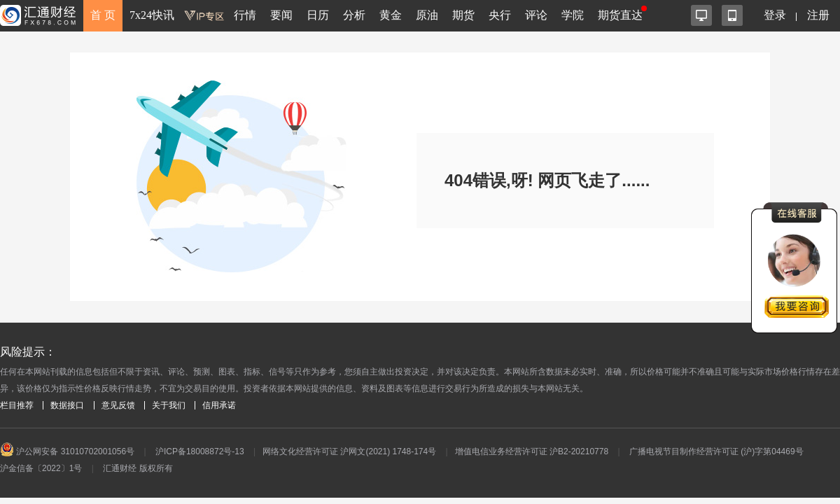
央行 (500, 15)
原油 (427, 15)
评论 (536, 15)
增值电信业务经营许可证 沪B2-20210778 (532, 451)
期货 (463, 15)
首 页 (103, 15)
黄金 (391, 15)
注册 (818, 15)
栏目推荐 (17, 405)
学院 (573, 15)
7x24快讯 (152, 15)
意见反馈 (118, 405)
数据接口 (67, 405)
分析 (354, 15)
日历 (318, 15)
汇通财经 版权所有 (138, 468)
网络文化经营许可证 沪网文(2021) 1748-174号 (349, 451)
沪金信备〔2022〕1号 (41, 468)
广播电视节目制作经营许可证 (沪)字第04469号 (716, 451)
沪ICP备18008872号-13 (200, 451)
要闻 (281, 15)
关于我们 (169, 405)
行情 (245, 15)
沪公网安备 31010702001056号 (67, 451)
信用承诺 (219, 405)
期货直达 (620, 15)
